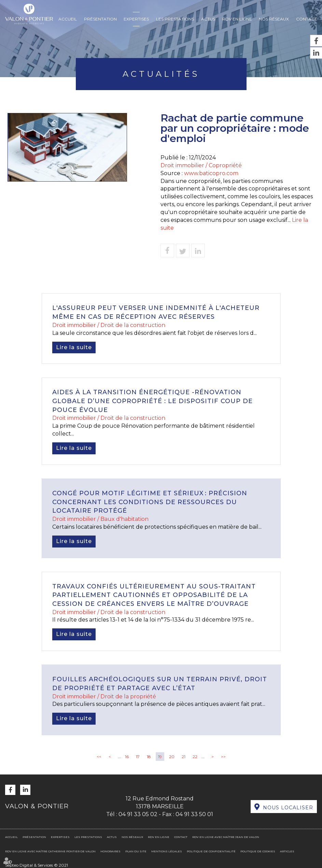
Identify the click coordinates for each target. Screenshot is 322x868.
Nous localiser (288, 808)
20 (172, 757)
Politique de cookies (258, 851)
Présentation (100, 19)
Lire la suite (74, 347)
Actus (208, 19)
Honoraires (110, 851)
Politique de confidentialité (211, 851)
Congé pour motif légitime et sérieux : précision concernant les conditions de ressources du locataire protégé (150, 502)
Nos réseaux (274, 19)
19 (160, 757)
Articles (287, 851)
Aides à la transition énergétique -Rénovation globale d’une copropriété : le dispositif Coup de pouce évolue (152, 401)
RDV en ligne (237, 19)
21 (184, 757)
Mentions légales (167, 851)
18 (149, 757)
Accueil (68, 19)
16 (127, 757)
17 (138, 757)
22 (195, 757)
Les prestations (175, 19)
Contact (306, 19)
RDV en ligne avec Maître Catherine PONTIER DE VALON (50, 851)
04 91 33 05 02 (138, 814)
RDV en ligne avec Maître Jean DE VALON (226, 837)
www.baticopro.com (211, 173)
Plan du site (136, 851)
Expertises (136, 19)
